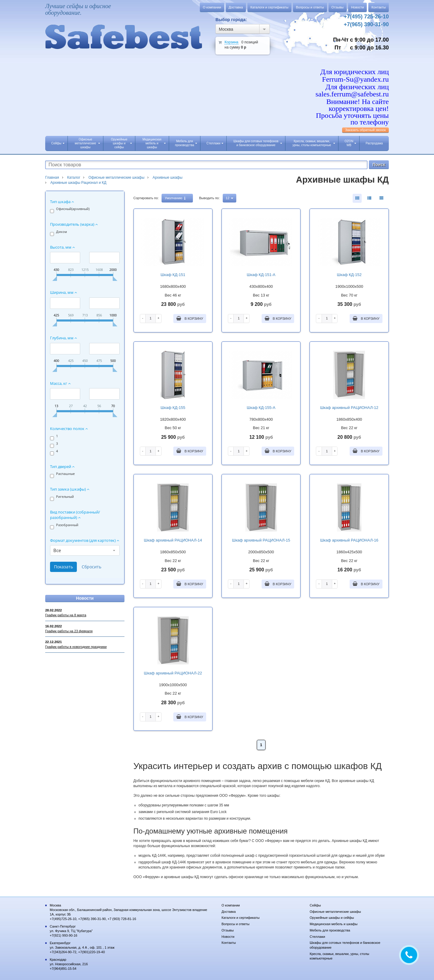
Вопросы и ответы (310, 7)
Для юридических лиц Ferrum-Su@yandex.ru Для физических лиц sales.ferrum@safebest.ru (352, 83)
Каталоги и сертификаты (269, 7)
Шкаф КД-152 (349, 275)
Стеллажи (215, 143)
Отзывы (338, 7)
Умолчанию (175, 198)
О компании (212, 7)
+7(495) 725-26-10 (366, 17)
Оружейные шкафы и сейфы (121, 143)
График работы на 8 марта (66, 615)
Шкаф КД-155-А (261, 408)
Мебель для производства (186, 143)
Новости (358, 7)
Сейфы (58, 143)
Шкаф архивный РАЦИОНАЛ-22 (173, 673)
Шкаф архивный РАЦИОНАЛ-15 (261, 540)
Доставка (236, 7)
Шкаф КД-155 (173, 408)
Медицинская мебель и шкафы (154, 143)
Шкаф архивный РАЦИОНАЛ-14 (173, 540)
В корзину (190, 318)
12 (230, 198)
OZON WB (350, 143)
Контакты (379, 7)
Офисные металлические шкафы (87, 143)
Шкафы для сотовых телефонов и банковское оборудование (258, 143)
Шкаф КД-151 (173, 275)
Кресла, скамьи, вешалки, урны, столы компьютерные (314, 143)
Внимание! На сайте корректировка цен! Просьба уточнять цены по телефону (352, 112)
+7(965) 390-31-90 (366, 24)
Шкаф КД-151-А (261, 275)
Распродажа (374, 143)
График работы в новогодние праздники (76, 647)
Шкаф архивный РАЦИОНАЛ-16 (349, 540)
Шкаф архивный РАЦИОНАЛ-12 (349, 408)
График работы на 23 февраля (69, 631)
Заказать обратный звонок (365, 130)
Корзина (231, 42)
